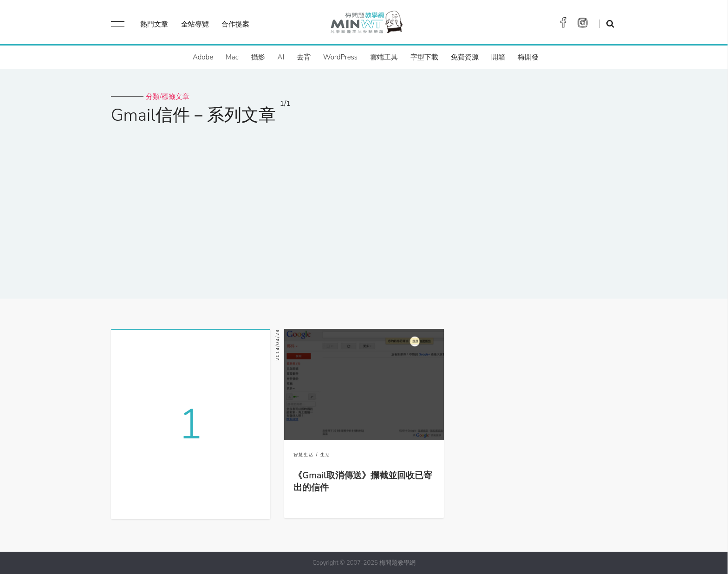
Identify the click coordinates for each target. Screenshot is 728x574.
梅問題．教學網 (366, 24)
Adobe (203, 57)
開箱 (498, 57)
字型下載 (424, 57)
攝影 (258, 57)
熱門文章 (154, 24)
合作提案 (235, 24)
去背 (304, 57)
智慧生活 (304, 455)
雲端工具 (384, 57)
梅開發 (528, 57)
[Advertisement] (364, 206)
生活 (325, 455)
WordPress (340, 57)
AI (281, 57)
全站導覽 (195, 24)
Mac (232, 57)
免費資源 (465, 57)
